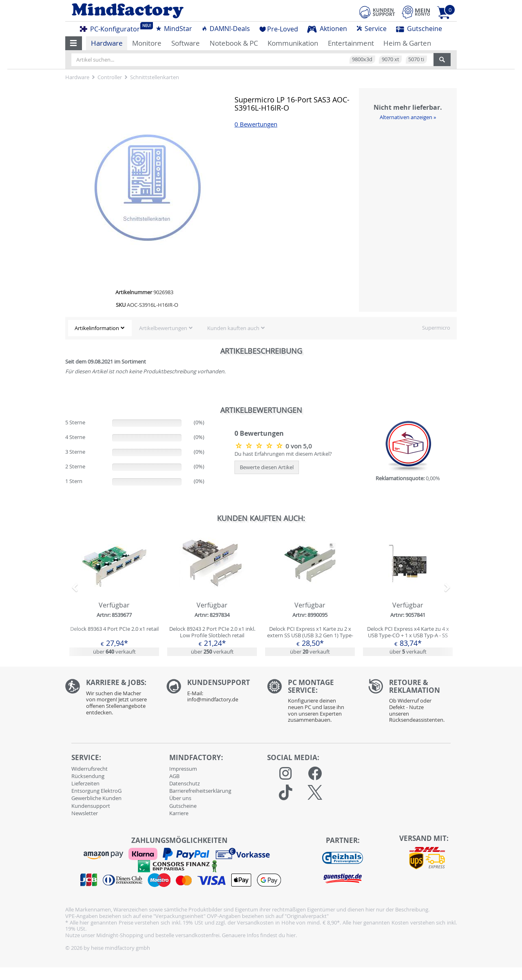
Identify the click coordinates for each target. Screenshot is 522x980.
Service (371, 29)
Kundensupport (91, 806)
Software (186, 43)
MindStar (174, 29)
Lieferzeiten (85, 783)
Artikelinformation (97, 328)
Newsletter (85, 813)
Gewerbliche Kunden (96, 798)
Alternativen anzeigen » (408, 117)
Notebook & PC (234, 43)
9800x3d (362, 59)
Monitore (147, 43)
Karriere (179, 813)
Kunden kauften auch (233, 328)
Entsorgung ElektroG (96, 791)
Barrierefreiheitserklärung (200, 791)
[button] (74, 43)
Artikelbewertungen (163, 328)
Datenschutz (185, 783)
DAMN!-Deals (226, 29)
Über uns (180, 798)
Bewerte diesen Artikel (267, 467)
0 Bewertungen (256, 124)
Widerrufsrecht (90, 769)
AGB (174, 776)
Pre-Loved (279, 29)
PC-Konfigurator (112, 28)
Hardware (107, 43)
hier (291, 935)
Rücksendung (88, 776)
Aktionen (327, 29)
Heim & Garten (407, 43)
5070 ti (416, 59)
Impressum (183, 769)
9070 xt (390, 59)
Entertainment (351, 43)
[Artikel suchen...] (252, 60)
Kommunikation (293, 43)
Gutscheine (419, 29)
